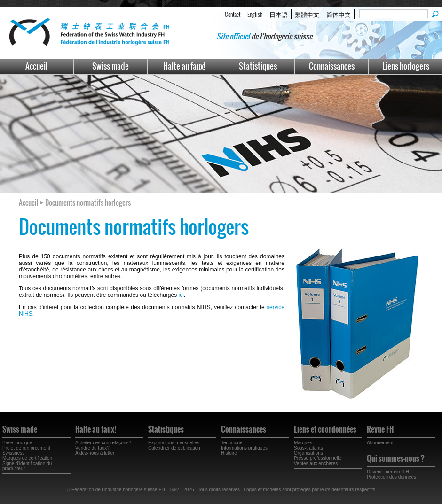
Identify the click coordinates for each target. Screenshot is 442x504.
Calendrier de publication (174, 448)
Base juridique (17, 443)
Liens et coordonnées (325, 429)
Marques (303, 443)
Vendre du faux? (92, 448)
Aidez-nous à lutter (95, 453)
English (255, 14)
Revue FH (380, 429)
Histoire (229, 453)
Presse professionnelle (318, 458)
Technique (232, 443)
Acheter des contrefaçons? (103, 443)
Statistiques (258, 66)
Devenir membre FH (388, 472)
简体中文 (339, 14)
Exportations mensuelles (174, 443)
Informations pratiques (244, 448)
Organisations (308, 453)
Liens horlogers (406, 66)
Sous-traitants (308, 448)
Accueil (36, 66)
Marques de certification (27, 458)
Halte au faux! (184, 66)
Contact (233, 14)
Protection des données (391, 477)
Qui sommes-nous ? (396, 458)
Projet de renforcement (26, 448)
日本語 (279, 14)
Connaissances (332, 66)
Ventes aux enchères (316, 463)
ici (181, 295)
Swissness (13, 453)
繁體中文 (307, 14)
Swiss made (110, 66)
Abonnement (380, 443)
